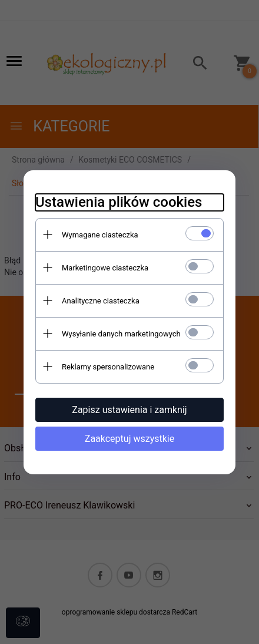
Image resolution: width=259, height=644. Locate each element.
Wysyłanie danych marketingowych (121, 334)
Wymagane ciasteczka (100, 235)
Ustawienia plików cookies (119, 202)
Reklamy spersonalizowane (108, 367)
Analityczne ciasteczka (101, 301)
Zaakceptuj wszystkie (129, 439)
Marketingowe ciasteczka (105, 268)
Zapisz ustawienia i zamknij (129, 410)
